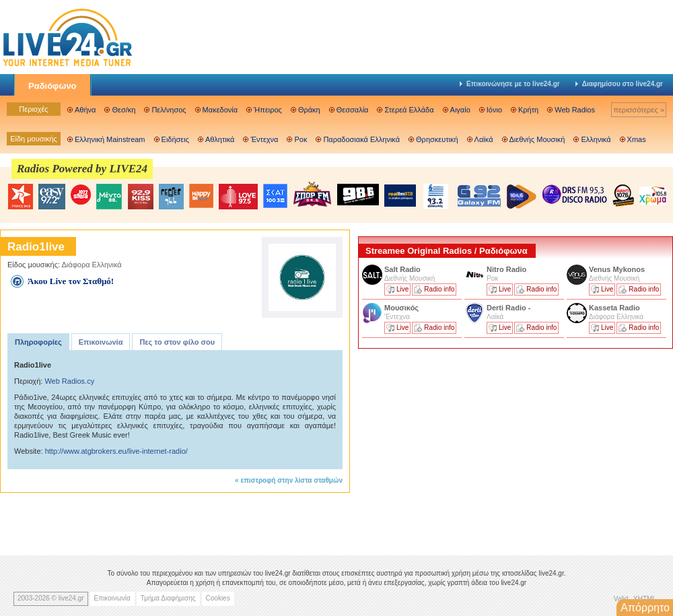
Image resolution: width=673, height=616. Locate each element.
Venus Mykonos (618, 269)
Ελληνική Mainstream (110, 139)
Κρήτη (528, 110)
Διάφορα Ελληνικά (92, 265)
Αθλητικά (220, 139)
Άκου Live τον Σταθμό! (71, 281)
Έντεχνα (264, 139)
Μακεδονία (220, 110)
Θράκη (309, 110)
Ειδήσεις (175, 139)
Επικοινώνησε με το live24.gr (510, 84)
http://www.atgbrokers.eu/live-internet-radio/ (116, 451)
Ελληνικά (596, 139)
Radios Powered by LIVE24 (82, 169)
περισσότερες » (639, 110)
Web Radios (575, 110)
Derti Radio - (508, 308)
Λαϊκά (484, 139)
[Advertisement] (459, 446)
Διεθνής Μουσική (537, 139)
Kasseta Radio (615, 308)
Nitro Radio (506, 269)
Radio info (439, 289)
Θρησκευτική (437, 139)
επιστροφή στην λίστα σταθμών (291, 480)
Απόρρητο (645, 608)
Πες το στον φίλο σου (177, 342)
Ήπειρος (268, 110)
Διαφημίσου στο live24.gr (619, 84)
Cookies (218, 598)
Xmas (637, 139)
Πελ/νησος (169, 110)
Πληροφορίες (38, 342)
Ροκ (300, 139)
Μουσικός (401, 308)
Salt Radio (403, 269)
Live (402, 289)
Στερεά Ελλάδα (409, 110)
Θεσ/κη (123, 110)
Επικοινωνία (101, 342)
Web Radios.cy (69, 381)
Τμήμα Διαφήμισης (168, 598)
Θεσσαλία (353, 110)
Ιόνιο (494, 110)
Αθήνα (85, 110)
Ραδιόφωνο (52, 86)
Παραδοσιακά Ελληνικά (361, 139)
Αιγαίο (460, 110)
